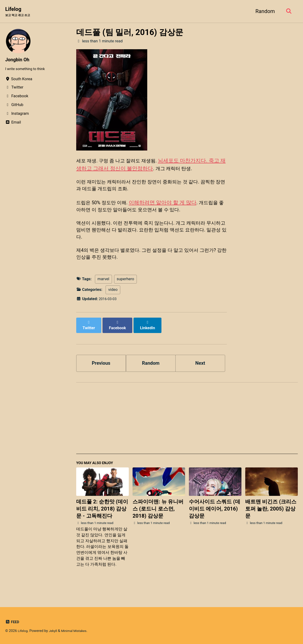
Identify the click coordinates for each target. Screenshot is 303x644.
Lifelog (20, 12)
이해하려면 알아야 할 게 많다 (168, 207)
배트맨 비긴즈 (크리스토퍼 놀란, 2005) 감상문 (271, 517)
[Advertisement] (187, 428)
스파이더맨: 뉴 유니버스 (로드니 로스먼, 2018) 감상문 (158, 517)
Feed (13, 622)
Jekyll (55, 631)
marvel (103, 290)
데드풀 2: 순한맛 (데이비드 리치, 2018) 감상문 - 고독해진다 (102, 517)
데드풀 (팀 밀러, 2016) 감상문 (130, 33)
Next (200, 369)
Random (263, 11)
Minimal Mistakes (77, 631)
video (113, 300)
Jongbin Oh (19, 60)
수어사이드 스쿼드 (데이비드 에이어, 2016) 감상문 (215, 517)
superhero (125, 290)
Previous (101, 369)
